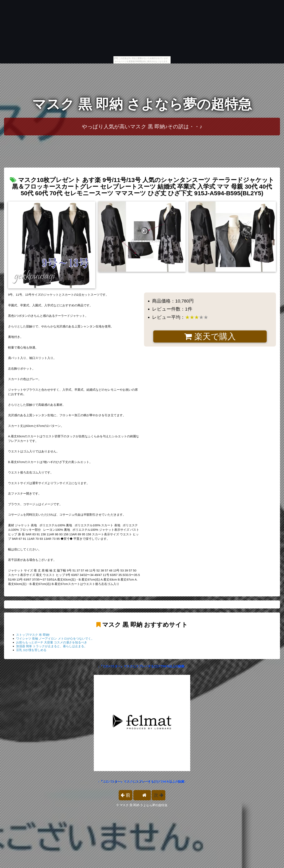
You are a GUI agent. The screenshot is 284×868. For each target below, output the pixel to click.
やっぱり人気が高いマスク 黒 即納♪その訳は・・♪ (142, 127)
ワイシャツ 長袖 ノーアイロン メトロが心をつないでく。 (55, 638)
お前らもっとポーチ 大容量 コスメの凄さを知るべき (52, 642)
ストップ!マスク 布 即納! (33, 635)
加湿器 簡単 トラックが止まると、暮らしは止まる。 (52, 646)
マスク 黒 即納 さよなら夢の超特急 (142, 104)
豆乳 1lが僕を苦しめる (31, 650)
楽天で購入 (210, 336)
